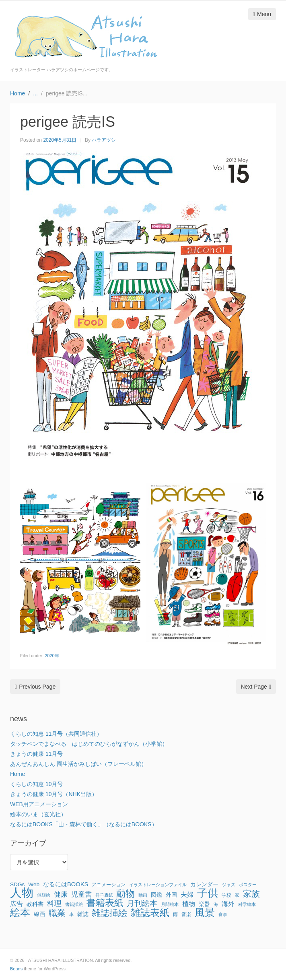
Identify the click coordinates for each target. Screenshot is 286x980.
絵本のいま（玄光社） (38, 814)
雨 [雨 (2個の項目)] (175, 914)
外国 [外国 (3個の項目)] (171, 895)
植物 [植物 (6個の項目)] (189, 904)
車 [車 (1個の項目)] (71, 914)
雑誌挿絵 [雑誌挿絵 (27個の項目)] (109, 913)
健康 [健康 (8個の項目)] (61, 894)
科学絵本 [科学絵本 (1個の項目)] (247, 904)
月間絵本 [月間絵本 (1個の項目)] (170, 904)
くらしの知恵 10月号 (36, 784)
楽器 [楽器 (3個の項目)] (204, 904)
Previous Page (35, 687)
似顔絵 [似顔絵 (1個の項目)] (44, 895)
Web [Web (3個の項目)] (34, 884)
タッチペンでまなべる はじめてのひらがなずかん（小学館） (89, 744)
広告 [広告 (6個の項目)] (16, 904)
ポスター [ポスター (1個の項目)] (248, 885)
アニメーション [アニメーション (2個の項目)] (109, 885)
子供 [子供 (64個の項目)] (208, 893)
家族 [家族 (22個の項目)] (251, 894)
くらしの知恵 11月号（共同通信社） (56, 734)
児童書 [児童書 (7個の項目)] (81, 894)
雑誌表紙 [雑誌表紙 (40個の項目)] (150, 913)
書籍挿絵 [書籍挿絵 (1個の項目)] (74, 904)
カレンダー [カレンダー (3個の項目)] (204, 884)
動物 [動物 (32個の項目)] (126, 893)
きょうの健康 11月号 (36, 754)
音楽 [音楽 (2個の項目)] (186, 914)
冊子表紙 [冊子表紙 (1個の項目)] (104, 895)
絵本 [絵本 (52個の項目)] (20, 912)
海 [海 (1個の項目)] (216, 904)
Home (17, 774)
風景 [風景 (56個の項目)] (205, 912)
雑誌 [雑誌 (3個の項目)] (83, 914)
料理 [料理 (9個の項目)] (54, 904)
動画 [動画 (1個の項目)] (143, 895)
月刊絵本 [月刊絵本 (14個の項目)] (142, 903)
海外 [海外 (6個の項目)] (228, 904)
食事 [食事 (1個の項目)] (223, 914)
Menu (262, 14)
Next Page (256, 687)
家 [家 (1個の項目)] (237, 895)
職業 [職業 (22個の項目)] (57, 913)
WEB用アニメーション (39, 804)
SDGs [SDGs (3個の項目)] (17, 884)
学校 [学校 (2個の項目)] (226, 895)
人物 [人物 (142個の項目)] (22, 893)
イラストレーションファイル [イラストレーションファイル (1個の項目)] (158, 885)
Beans (16, 969)
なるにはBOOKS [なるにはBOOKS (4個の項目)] (66, 884)
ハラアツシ (104, 140)
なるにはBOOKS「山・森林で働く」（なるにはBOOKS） (84, 824)
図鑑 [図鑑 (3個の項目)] (156, 895)
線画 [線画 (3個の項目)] (39, 914)
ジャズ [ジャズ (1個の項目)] (229, 885)
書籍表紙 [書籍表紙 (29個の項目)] (105, 903)
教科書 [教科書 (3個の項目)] (35, 904)
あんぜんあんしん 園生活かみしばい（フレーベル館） (78, 764)
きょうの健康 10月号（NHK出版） (54, 794)
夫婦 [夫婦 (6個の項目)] (187, 894)
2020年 (52, 656)
